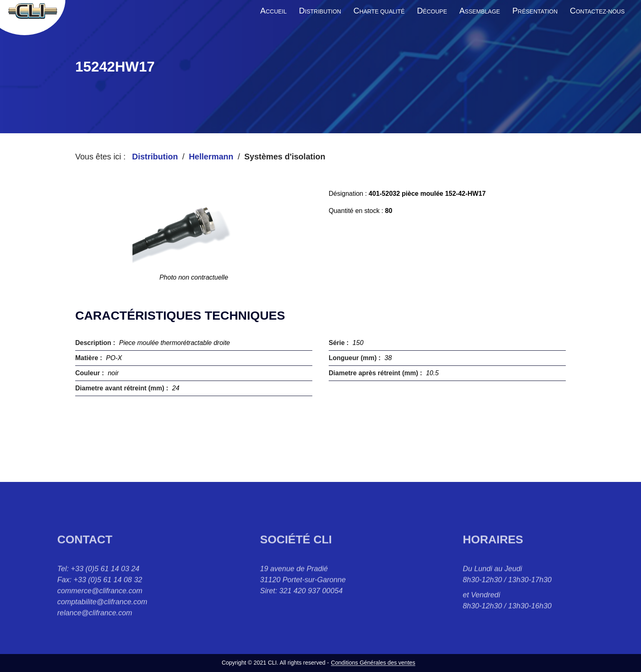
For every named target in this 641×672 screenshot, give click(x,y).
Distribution (155, 157)
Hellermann (211, 157)
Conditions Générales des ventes (373, 663)
